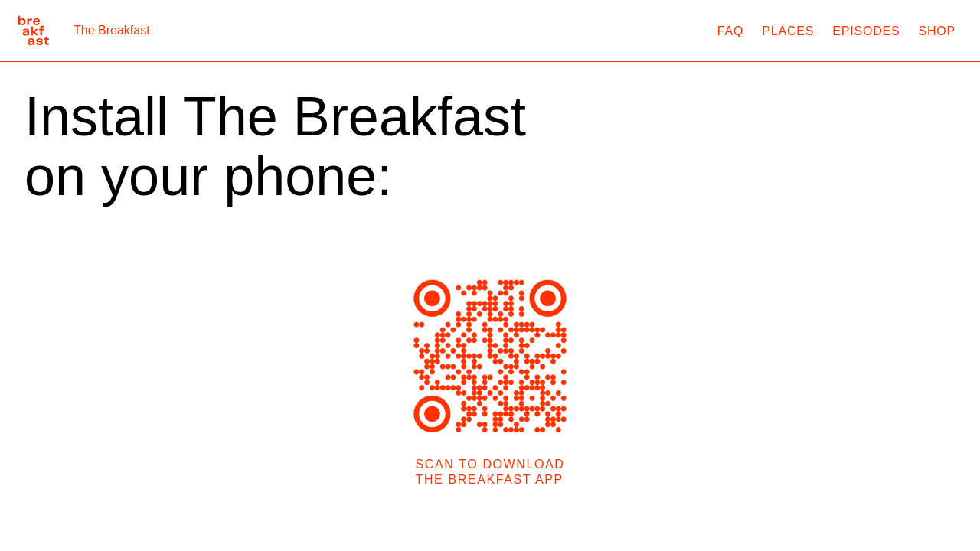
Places (788, 31)
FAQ (730, 31)
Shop (937, 31)
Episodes (866, 31)
